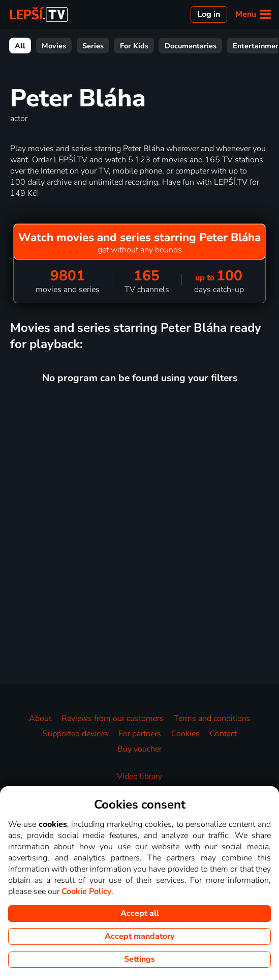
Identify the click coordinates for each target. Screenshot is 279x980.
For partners (140, 734)
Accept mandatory (139, 936)
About (40, 718)
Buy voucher (139, 749)
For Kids (134, 46)
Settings (139, 959)
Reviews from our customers (113, 718)
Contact (223, 734)
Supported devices (75, 734)
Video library (139, 776)
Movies (54, 46)
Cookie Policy (86, 891)
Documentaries (191, 46)
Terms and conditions (212, 718)
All (20, 46)
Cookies (185, 734)
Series (93, 46)
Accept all (140, 913)
